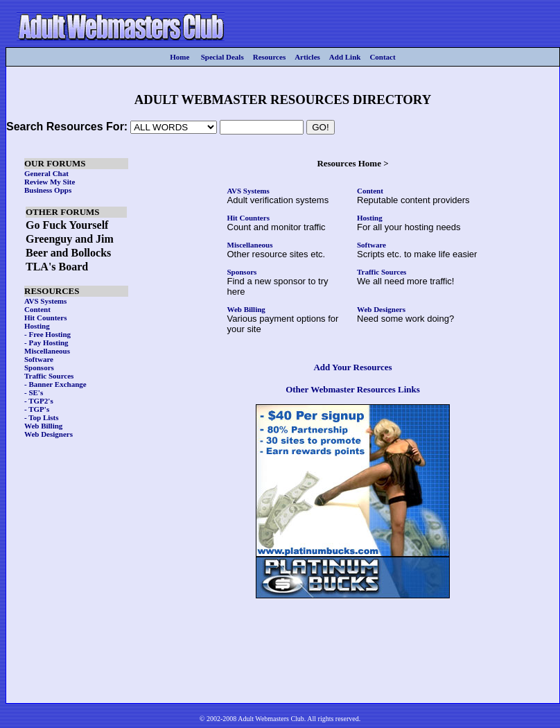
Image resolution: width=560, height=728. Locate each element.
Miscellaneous (250, 245)
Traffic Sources (382, 272)
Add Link (345, 57)
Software (371, 245)
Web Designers (381, 309)
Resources (269, 57)
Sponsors (242, 272)
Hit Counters (248, 218)
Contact (382, 57)
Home (180, 57)
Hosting (370, 218)
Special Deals (222, 57)
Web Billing (246, 309)
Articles (307, 57)
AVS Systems (248, 191)
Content (370, 191)
